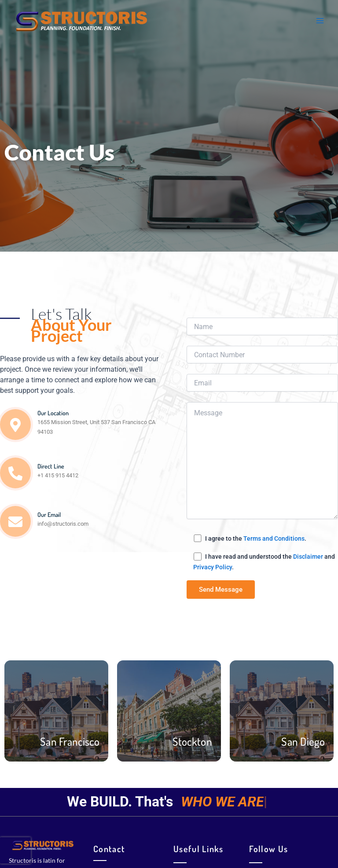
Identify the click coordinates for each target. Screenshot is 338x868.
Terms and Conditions (274, 538)
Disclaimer (308, 557)
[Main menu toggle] (320, 21)
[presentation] (15, 849)
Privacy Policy (213, 567)
